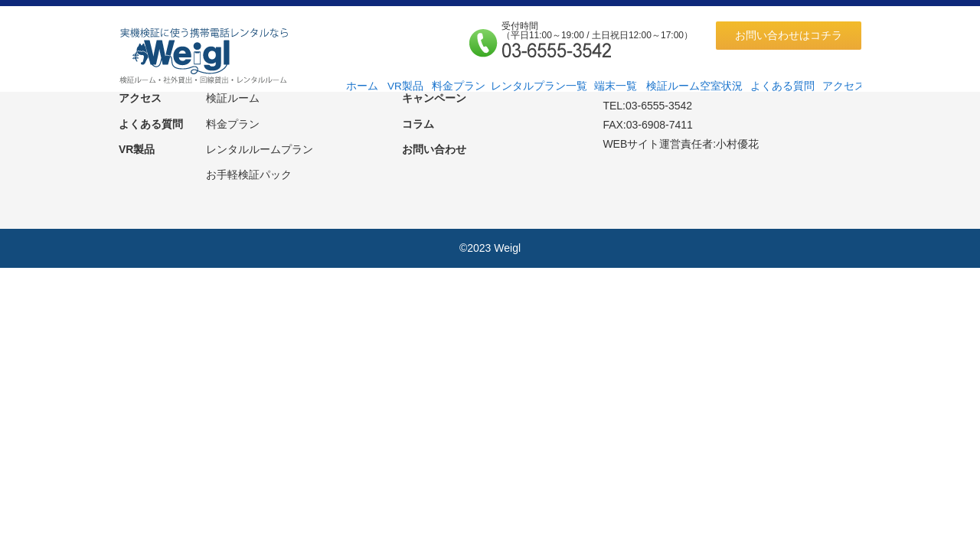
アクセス (844, 86)
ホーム (362, 86)
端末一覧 (616, 86)
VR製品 (405, 86)
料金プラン (459, 86)
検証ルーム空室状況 (694, 86)
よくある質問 (782, 86)
